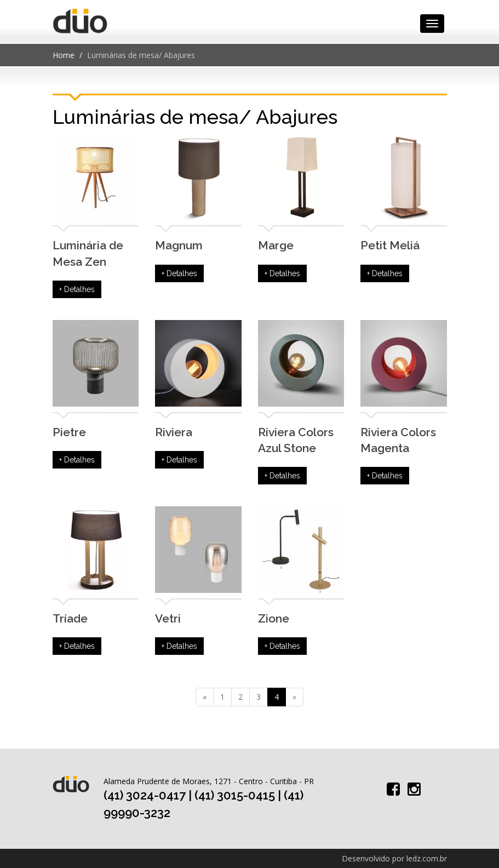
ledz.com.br (427, 858)
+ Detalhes (77, 289)
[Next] (294, 697)
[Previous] (205, 697)
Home (64, 55)
